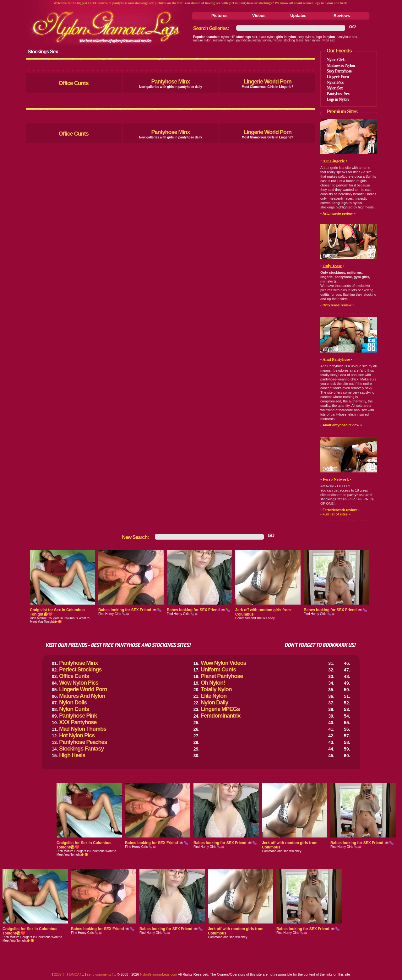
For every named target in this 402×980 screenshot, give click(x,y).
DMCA (74, 974)
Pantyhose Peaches (83, 742)
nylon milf (228, 37)
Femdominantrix (220, 716)
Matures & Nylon (341, 65)
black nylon (267, 37)
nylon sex (328, 40)
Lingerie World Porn (267, 82)
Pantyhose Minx (170, 82)
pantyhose (243, 40)
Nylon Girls (336, 60)
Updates (298, 16)
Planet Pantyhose (222, 676)
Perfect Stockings (80, 670)
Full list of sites (335, 514)
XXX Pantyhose (78, 722)
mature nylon (202, 40)
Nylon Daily (214, 703)
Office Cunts (74, 83)
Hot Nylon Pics (77, 735)
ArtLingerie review (338, 213)
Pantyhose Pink (78, 716)
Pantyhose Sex (338, 94)
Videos (259, 16)
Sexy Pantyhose (339, 71)
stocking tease (293, 40)
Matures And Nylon (82, 696)
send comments (99, 974)
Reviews (342, 16)
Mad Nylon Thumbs (83, 729)
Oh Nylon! (213, 683)
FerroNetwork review (340, 510)
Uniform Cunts (218, 670)
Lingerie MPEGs (220, 709)
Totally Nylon (216, 689)
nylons (277, 40)
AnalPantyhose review (341, 425)
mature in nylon (224, 40)
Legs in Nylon (337, 99)
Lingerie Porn (338, 77)
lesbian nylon (262, 40)
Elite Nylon (214, 696)
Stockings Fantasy (81, 749)
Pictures (219, 16)
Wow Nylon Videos (223, 663)
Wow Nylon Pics (79, 683)
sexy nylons (306, 37)
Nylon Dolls (73, 703)
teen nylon (312, 40)
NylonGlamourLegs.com (159, 974)
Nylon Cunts (74, 709)
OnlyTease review (337, 305)
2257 (58, 974)
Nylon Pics (335, 82)
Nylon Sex (335, 88)
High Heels (72, 755)
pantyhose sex (347, 37)
